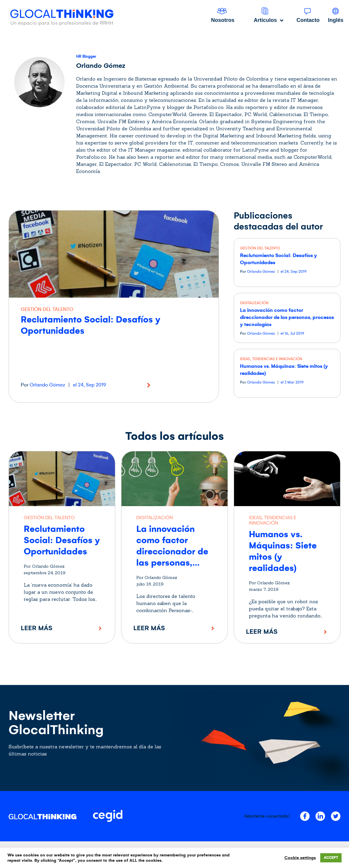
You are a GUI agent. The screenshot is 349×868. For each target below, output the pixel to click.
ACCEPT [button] (331, 858)
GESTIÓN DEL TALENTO (47, 309)
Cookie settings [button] (300, 858)
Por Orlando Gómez (44, 566)
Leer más (37, 628)
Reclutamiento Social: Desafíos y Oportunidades (62, 540)
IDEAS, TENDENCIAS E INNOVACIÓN (271, 359)
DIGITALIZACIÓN (254, 303)
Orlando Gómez (47, 385)
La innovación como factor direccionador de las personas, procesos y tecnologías (287, 317)
